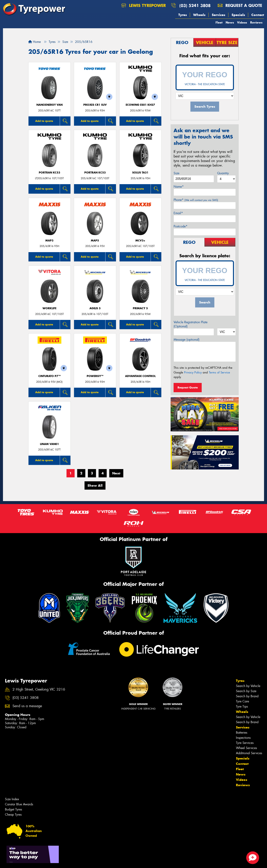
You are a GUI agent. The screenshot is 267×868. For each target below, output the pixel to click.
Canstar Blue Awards (19, 804)
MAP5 (95, 241)
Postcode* (181, 226)
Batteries (242, 733)
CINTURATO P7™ (49, 376)
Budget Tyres (13, 809)
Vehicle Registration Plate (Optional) (191, 324)
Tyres (183, 15)
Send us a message (27, 706)
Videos (242, 22)
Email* (178, 213)
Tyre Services (245, 743)
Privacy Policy (193, 372)
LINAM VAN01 (49, 444)
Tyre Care (242, 701)
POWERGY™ (95, 376)
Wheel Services (246, 748)
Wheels (199, 15)
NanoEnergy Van (49, 105)
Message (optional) (187, 340)
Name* (179, 187)
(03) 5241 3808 (195, 5)
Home (35, 42)
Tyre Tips (242, 706)
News (230, 22)
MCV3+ (140, 241)
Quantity (223, 173)
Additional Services (249, 753)
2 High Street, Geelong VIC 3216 (39, 689)
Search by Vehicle (248, 686)
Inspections (243, 738)
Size (176, 173)
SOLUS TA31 (140, 173)
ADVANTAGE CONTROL (140, 376)
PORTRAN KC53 (49, 173)
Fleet (219, 22)
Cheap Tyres (13, 815)
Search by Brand (247, 696)
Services (219, 15)
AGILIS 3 (95, 308)
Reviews (256, 22)
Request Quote (188, 387)
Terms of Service (219, 372)
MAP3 (49, 241)
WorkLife (49, 308)
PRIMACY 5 (140, 308)
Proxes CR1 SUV (95, 105)
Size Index (12, 799)
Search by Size (246, 691)
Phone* (196, 200)
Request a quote (240, 5)
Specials (238, 15)
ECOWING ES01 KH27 (140, 105)
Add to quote (44, 121)
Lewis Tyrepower (144, 5)
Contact (258, 15)
